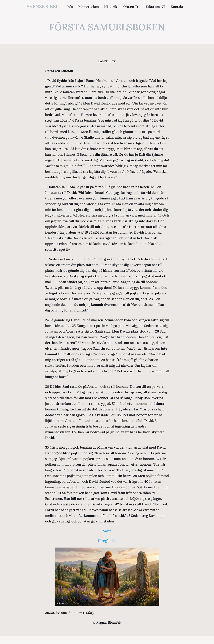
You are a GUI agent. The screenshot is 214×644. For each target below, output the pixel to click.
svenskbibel (43, 7)
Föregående (107, 541)
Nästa (107, 531)
